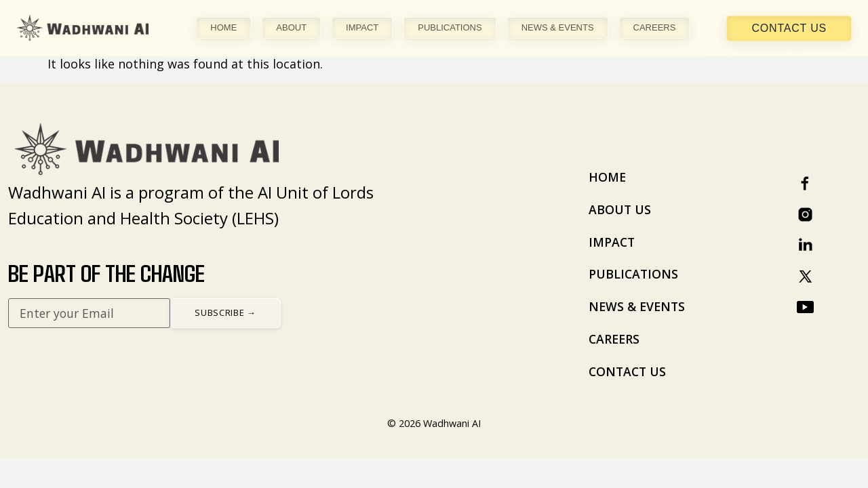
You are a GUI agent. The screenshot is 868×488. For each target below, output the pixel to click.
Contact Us (789, 28)
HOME (223, 27)
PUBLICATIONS (450, 27)
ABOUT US (620, 209)
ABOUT (291, 27)
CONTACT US (627, 371)
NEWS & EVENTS (558, 27)
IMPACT (362, 27)
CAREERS (655, 27)
